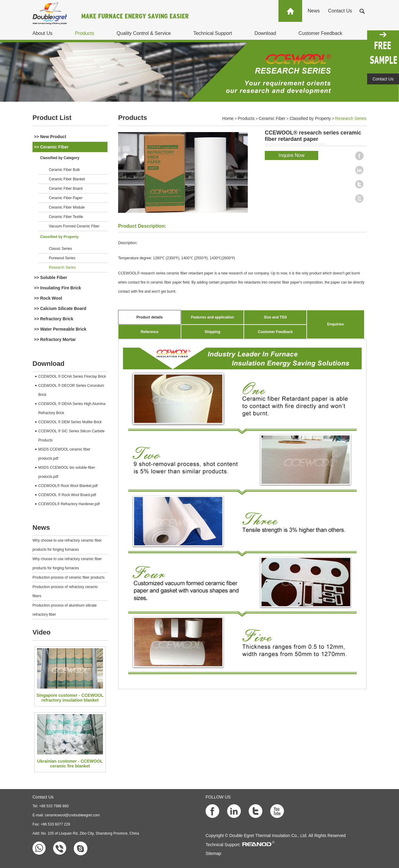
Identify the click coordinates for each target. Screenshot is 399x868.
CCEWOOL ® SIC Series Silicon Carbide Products (71, 436)
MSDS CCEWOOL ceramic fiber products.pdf (64, 454)
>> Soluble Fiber (51, 277)
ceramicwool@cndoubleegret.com (72, 815)
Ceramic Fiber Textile (66, 217)
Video (42, 632)
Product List (52, 118)
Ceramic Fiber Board (66, 189)
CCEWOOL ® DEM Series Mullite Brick (70, 422)
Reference (150, 332)
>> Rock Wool (48, 298)
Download (265, 33)
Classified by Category (60, 158)
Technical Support (213, 33)
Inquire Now (291, 155)
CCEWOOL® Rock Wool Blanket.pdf (68, 486)
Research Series (62, 267)
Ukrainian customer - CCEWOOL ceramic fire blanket (70, 764)
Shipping (212, 332)
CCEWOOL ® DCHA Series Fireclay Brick (72, 376)
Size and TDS (275, 317)
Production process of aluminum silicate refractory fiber (65, 610)
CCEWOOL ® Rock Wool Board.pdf (67, 495)
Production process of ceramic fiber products (68, 577)
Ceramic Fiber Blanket (67, 179)
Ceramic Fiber (272, 118)
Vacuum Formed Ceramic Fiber (74, 226)
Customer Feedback (320, 33)
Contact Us (340, 11)
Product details (150, 317)
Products (85, 33)
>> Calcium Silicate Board (60, 308)
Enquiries (335, 324)
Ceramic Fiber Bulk (64, 170)
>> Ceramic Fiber (51, 147)
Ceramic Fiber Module (67, 207)
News (314, 11)
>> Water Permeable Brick (60, 329)
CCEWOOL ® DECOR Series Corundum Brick (71, 390)
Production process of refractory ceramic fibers (65, 591)
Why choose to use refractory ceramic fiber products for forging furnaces (67, 545)
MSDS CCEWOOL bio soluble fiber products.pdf (67, 472)
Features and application (212, 317)
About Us (43, 33)
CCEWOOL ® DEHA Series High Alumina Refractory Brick (72, 408)
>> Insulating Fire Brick (58, 288)
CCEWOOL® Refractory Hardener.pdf (69, 504)
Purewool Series (62, 258)
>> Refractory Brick (54, 319)
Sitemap (213, 853)
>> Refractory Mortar (55, 339)
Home (228, 118)
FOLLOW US (218, 797)
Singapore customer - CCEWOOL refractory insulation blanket (70, 698)
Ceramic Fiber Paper (66, 198)
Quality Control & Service (144, 33)
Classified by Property (59, 237)
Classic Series (60, 249)
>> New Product (50, 137)
